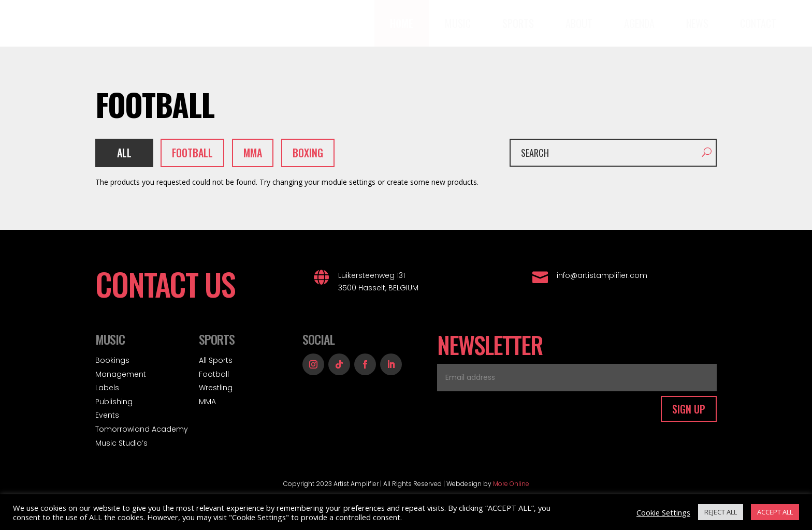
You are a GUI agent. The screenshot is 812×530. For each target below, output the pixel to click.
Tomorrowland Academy (142, 429)
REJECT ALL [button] (721, 512)
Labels (107, 388)
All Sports (216, 360)
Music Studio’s (121, 443)
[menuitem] (402, 23)
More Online (511, 484)
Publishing (114, 402)
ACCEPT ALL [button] (775, 512)
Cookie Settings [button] (663, 512)
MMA (207, 402)
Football (214, 374)
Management (121, 374)
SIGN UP (689, 409)
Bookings (112, 360)
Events (107, 415)
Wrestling (216, 388)
